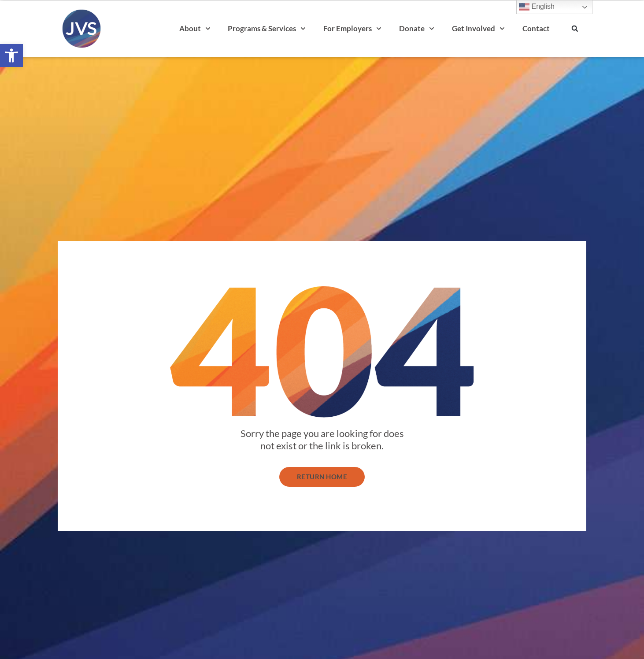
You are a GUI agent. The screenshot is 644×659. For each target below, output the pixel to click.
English (537, 7)
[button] (11, 56)
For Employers (352, 29)
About (195, 29)
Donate (417, 29)
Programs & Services (267, 29)
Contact (536, 28)
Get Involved (478, 29)
